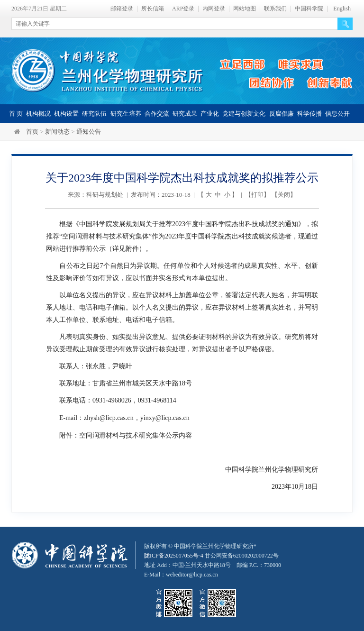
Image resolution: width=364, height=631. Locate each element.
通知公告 (89, 132)
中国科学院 (309, 9)
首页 (32, 132)
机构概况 (38, 114)
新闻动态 (57, 132)
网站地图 (245, 9)
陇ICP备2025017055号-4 (174, 555)
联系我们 (275, 9)
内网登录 (214, 9)
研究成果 (185, 114)
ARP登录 (183, 9)
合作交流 (157, 114)
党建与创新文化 (244, 114)
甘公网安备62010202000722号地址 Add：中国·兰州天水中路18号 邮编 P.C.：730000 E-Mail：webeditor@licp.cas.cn (213, 564)
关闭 (284, 195)
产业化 (210, 114)
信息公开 (337, 114)
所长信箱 (153, 9)
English (342, 9)
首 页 (16, 114)
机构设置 (66, 114)
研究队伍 (94, 114)
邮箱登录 (122, 9)
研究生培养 (126, 114)
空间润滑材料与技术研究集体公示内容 (136, 434)
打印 (257, 195)
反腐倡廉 (282, 114)
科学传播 (309, 114)
